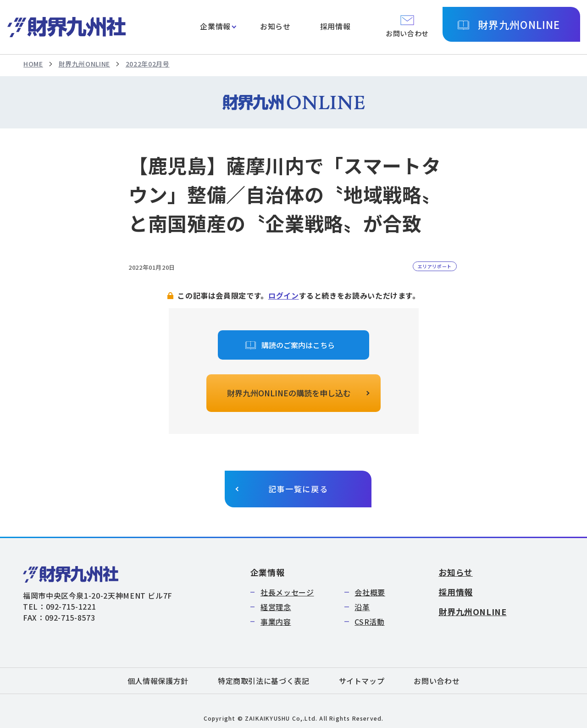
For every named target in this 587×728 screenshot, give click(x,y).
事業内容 (276, 622)
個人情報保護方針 (158, 681)
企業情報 (215, 26)
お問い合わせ (437, 681)
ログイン (284, 295)
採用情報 (335, 26)
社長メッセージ (287, 592)
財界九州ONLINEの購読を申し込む (289, 393)
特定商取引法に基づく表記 (264, 681)
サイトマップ (362, 681)
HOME (33, 64)
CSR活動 (369, 622)
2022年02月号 (148, 64)
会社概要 (370, 592)
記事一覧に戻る (298, 489)
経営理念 (276, 607)
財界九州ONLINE (519, 24)
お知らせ (275, 26)
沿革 (362, 607)
